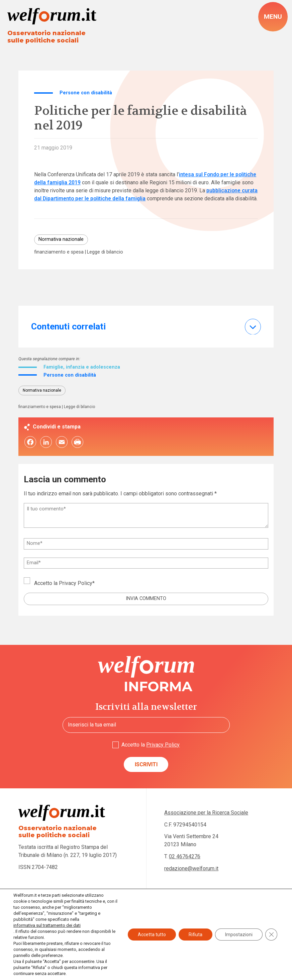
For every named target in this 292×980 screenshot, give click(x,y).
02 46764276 (185, 856)
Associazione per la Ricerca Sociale (206, 813)
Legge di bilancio (105, 252)
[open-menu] (273, 17)
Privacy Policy (76, 583)
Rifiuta (196, 935)
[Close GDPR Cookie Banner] (271, 935)
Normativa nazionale (61, 239)
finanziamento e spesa (59, 252)
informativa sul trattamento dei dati (47, 925)
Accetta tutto (152, 935)
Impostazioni (239, 935)
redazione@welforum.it (191, 868)
